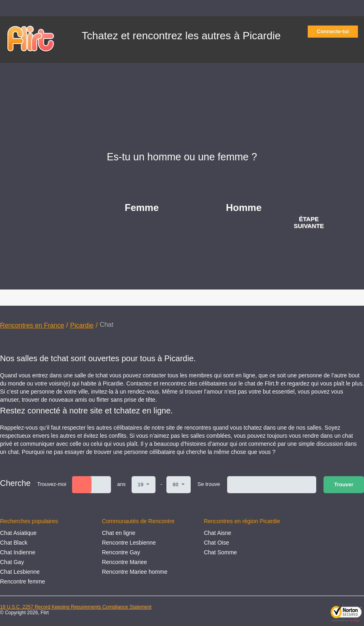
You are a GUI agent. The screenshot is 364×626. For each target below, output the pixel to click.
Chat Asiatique (18, 533)
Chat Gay (12, 562)
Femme (142, 208)
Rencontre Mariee (125, 562)
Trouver (344, 484)
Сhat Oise (216, 543)
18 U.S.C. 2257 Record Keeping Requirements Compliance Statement (76, 607)
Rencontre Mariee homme (135, 572)
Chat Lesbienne (20, 572)
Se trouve (209, 484)
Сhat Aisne (217, 533)
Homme (244, 208)
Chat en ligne (119, 533)
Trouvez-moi (52, 484)
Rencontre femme (22, 581)
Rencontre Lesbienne (129, 543)
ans (121, 484)
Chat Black (14, 543)
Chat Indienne (18, 552)
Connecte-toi (335, 31)
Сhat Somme (220, 552)
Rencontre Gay (121, 552)
